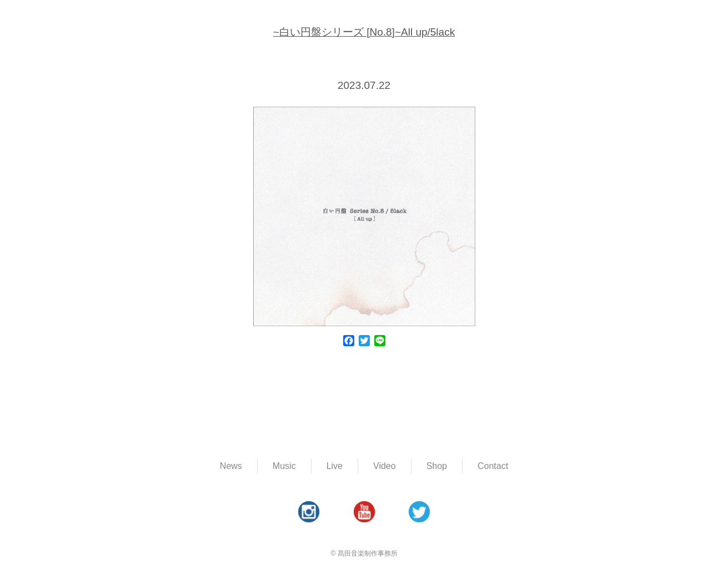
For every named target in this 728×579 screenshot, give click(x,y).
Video (385, 466)
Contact (493, 466)
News (231, 466)
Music (284, 466)
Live (335, 466)
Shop (437, 466)
